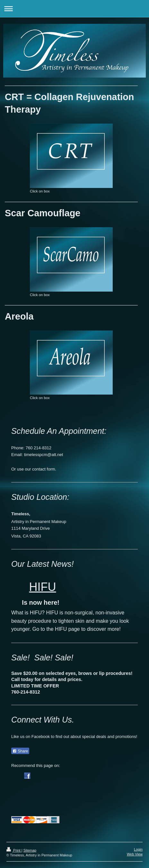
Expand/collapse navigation (74, 9)
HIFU (43, 587)
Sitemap (30, 850)
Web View (135, 854)
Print (14, 850)
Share (20, 751)
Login (138, 849)
